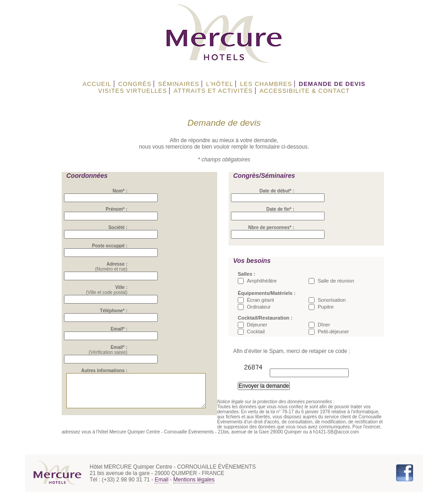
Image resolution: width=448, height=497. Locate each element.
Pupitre (326, 307)
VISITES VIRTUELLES (133, 91)
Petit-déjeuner (333, 331)
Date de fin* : (280, 209)
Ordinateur (259, 307)
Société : (121, 227)
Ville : (125, 287)
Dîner (324, 325)
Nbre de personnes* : (271, 227)
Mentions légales (194, 485)
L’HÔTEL (220, 84)
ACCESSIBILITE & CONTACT (305, 91)
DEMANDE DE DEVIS (332, 84)
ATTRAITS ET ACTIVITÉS (213, 91)
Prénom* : (120, 209)
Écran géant (260, 300)
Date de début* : (277, 191)
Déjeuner (257, 325)
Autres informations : (107, 371)
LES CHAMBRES (266, 84)
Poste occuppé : (113, 246)
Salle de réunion (336, 281)
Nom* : (123, 191)
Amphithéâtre (262, 281)
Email (161, 485)
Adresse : (120, 264)
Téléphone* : (117, 311)
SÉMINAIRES (179, 84)
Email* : (122, 329)
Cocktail (256, 331)
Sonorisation (332, 300)
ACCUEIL (97, 84)
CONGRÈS (135, 84)
